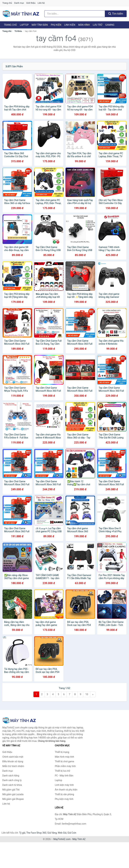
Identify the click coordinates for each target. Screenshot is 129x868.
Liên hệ (41, 3)
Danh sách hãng (11, 776)
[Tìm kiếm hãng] (75, 14)
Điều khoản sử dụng (13, 761)
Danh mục (19, 3)
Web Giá (62, 833)
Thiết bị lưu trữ (63, 771)
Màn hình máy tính (65, 757)
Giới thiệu (31, 3)
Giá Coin (72, 833)
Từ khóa (18, 31)
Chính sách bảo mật (13, 757)
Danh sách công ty (12, 780)
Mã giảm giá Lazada (13, 794)
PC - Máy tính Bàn (64, 776)
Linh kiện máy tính (64, 785)
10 (87, 694)
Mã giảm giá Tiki (11, 790)
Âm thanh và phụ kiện (66, 790)
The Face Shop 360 (36, 833)
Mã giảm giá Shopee (13, 799)
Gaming (110, 25)
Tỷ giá (22, 833)
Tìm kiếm (116, 14)
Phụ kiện (56, 25)
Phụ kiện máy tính (64, 799)
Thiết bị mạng (62, 752)
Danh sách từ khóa (12, 785)
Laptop (24, 25)
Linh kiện (70, 25)
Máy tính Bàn (40, 25)
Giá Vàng (52, 833)
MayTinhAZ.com (62, 839)
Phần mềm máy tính (65, 766)
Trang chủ (7, 3)
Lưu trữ (97, 25)
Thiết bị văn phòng (64, 794)
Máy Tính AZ (79, 839)
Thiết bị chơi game (65, 761)
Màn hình (84, 25)
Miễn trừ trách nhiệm (13, 766)
